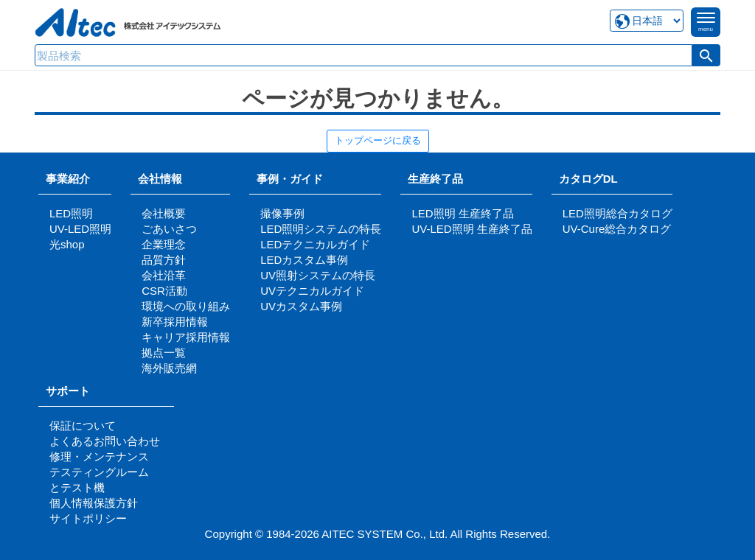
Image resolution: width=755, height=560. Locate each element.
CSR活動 (164, 291)
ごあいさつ (169, 229)
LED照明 (71, 213)
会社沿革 (164, 275)
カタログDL (588, 179)
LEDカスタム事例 (304, 260)
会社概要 (164, 213)
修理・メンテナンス (99, 456)
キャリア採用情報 (186, 337)
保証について (83, 426)
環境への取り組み (186, 306)
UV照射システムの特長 (318, 275)
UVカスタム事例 (301, 306)
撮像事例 (282, 213)
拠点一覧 (164, 353)
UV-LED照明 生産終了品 (472, 229)
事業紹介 (68, 179)
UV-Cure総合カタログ (617, 229)
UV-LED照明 (80, 229)
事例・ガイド (290, 179)
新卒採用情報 (175, 322)
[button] (706, 55)
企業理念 (164, 244)
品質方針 (164, 260)
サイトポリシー (88, 518)
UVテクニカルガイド (312, 291)
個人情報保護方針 (94, 503)
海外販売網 (169, 368)
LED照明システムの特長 (321, 229)
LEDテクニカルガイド (315, 244)
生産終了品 (435, 179)
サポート (73, 391)
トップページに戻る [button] (378, 141)
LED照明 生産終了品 (462, 213)
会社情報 (160, 179)
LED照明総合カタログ (617, 213)
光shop (67, 244)
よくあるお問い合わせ (105, 441)
